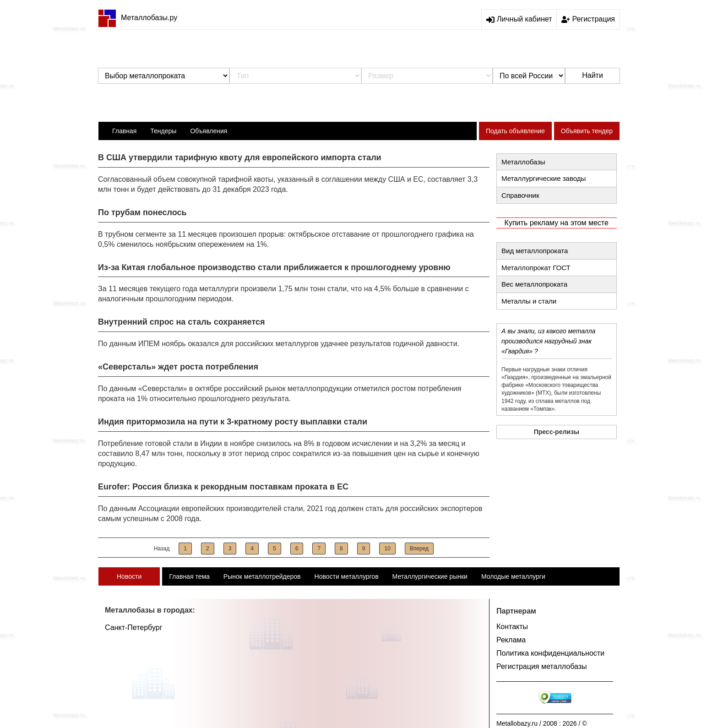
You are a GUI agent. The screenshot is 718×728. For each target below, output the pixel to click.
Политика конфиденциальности (550, 653)
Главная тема (189, 576)
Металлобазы (523, 162)
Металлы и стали (529, 301)
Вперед (419, 549)
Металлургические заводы (544, 178)
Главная (124, 131)
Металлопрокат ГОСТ (536, 268)
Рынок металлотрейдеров (262, 576)
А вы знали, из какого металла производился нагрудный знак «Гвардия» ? (548, 341)
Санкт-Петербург (133, 627)
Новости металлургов (347, 576)
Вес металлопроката (534, 284)
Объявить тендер (587, 131)
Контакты (512, 627)
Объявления (209, 131)
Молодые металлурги (513, 576)
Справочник (520, 195)
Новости (129, 576)
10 (387, 549)
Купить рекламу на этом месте (557, 223)
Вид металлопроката (535, 251)
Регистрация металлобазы (542, 666)
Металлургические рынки (430, 576)
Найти (593, 75)
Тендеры (163, 131)
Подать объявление (515, 131)
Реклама (511, 640)
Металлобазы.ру (138, 18)
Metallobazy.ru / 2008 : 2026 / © (542, 723)
